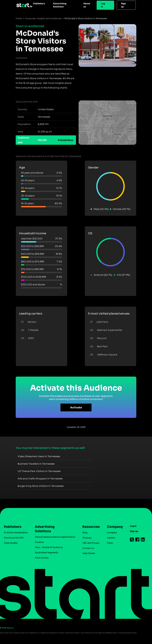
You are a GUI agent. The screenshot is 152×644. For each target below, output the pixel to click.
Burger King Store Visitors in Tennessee (41, 486)
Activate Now (65, 140)
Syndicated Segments (46, 553)
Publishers (39, 4)
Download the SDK (14, 538)
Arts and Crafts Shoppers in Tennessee (40, 479)
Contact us (88, 548)
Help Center (89, 553)
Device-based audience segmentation (55, 537)
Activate (76, 408)
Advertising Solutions (60, 5)
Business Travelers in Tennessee (36, 464)
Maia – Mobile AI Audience (49, 547)
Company (114, 527)
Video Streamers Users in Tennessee (39, 456)
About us (87, 5)
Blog (85, 533)
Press (110, 543)
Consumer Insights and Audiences (43, 18)
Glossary (87, 538)
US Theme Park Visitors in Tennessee (39, 471)
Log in (103, 5)
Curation (39, 542)
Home (19, 18)
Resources (90, 527)
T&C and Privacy (91, 543)
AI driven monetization (16, 533)
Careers (111, 538)
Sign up (123, 5)
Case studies (11, 543)
